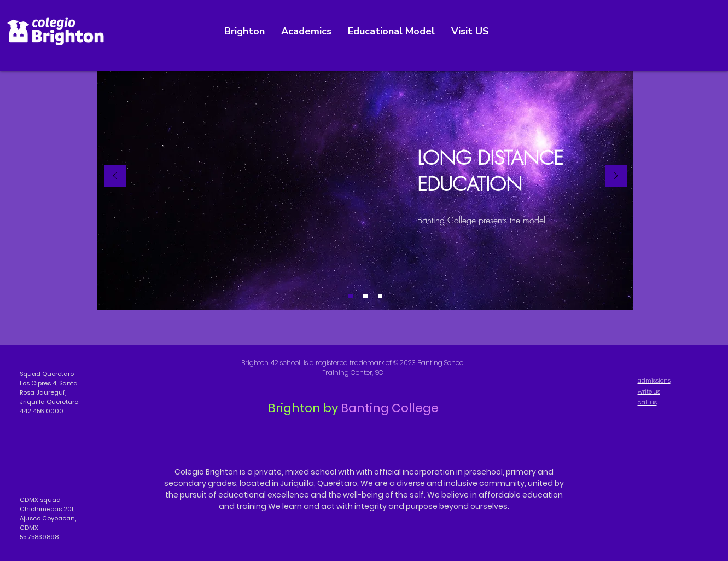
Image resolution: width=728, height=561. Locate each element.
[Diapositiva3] (380, 296)
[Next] (616, 177)
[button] (470, 31)
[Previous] (115, 177)
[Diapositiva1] (351, 296)
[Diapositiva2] (365, 296)
